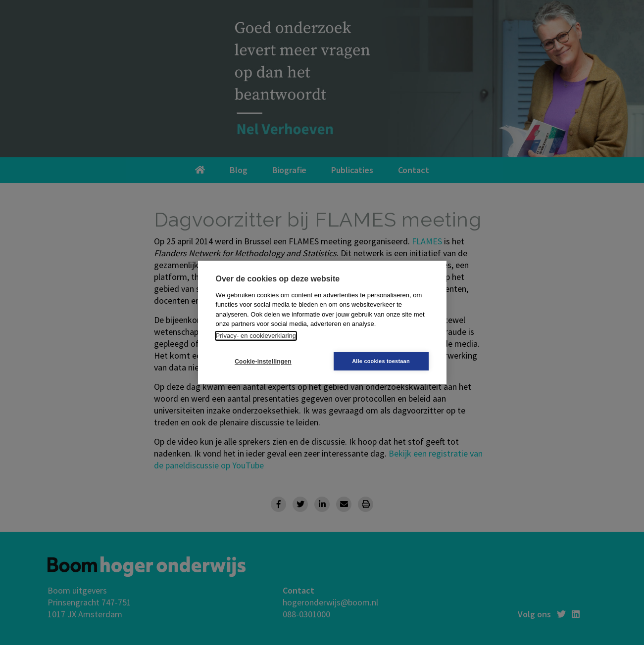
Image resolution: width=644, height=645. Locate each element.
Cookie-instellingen (263, 362)
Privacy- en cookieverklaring (256, 336)
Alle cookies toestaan (381, 361)
